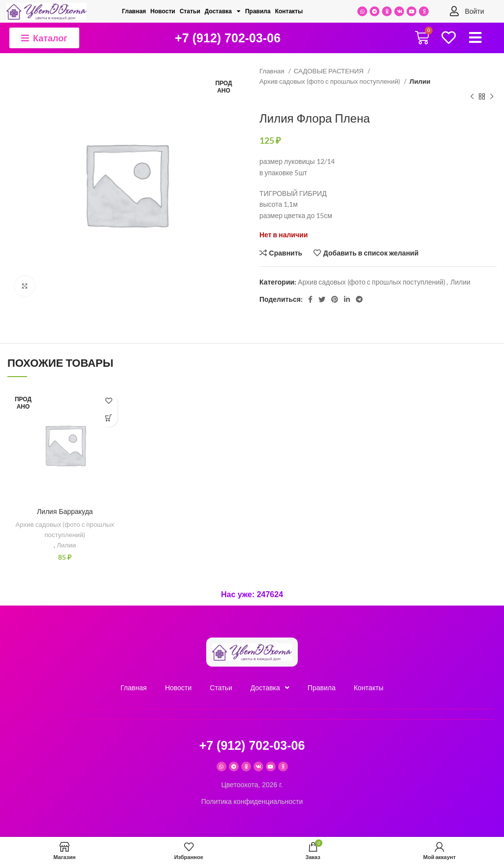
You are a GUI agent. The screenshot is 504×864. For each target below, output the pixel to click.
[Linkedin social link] (347, 299)
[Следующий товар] (492, 97)
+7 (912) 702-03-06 (228, 38)
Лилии (420, 81)
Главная (134, 11)
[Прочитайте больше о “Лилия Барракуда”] (109, 418)
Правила (258, 11)
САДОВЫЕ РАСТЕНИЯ (330, 71)
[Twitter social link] (322, 299)
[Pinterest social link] (335, 299)
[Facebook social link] (310, 299)
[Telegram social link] (359, 299)
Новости (163, 11)
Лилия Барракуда (65, 512)
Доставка (223, 11)
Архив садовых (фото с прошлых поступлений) (331, 81)
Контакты (289, 11)
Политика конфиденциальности (252, 801)
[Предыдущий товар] (472, 97)
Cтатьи (190, 11)
